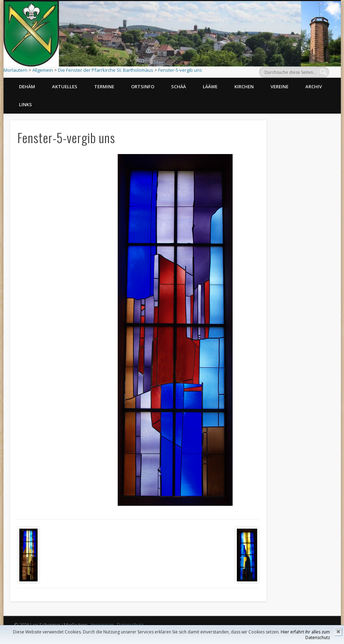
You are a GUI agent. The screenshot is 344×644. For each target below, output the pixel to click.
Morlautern (15, 70)
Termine (104, 87)
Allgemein (43, 70)
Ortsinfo (143, 87)
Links (25, 104)
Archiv (314, 87)
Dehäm (27, 87)
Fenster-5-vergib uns (180, 70)
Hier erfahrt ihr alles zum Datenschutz (305, 635)
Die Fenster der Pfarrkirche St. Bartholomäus (106, 70)
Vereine (280, 87)
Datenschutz (130, 625)
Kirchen (244, 87)
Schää (179, 87)
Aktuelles (65, 87)
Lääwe (210, 87)
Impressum (102, 625)
